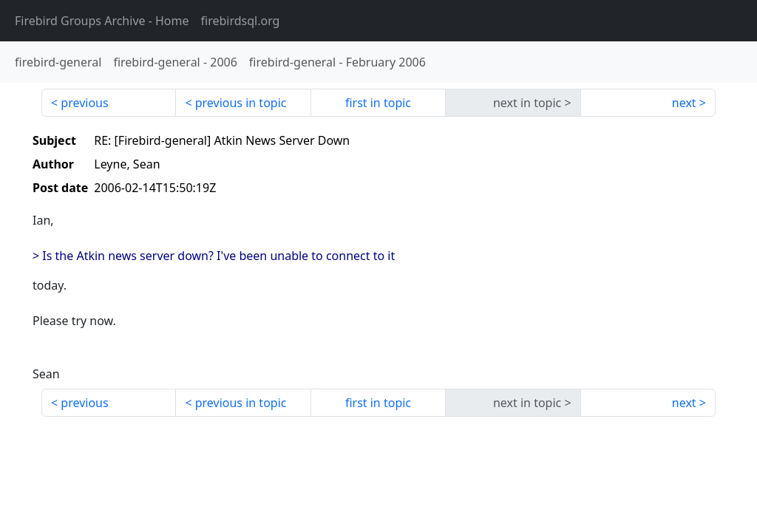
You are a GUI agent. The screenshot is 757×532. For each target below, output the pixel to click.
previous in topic (241, 103)
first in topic (378, 103)
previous (84, 103)
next (684, 103)
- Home (102, 21)
